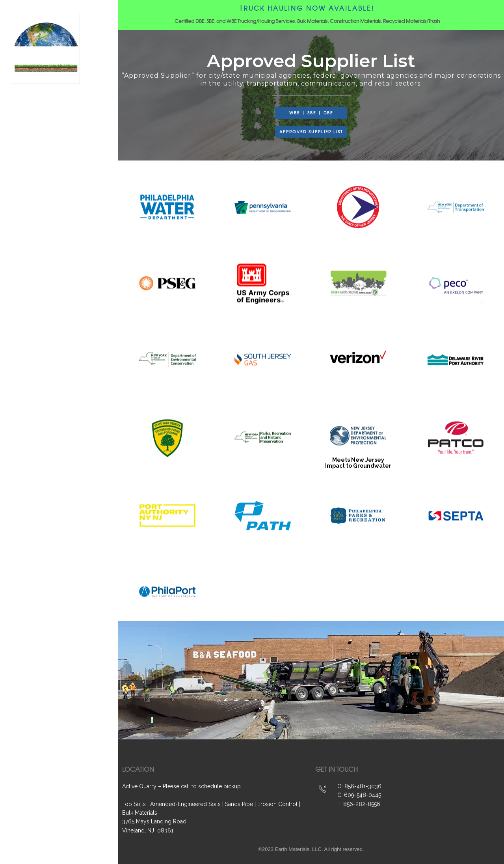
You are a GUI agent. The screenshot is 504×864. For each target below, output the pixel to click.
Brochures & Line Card (62, 496)
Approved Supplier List (62, 470)
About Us (41, 418)
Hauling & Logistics (58, 431)
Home (36, 365)
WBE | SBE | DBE (50, 392)
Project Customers (57, 457)
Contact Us (45, 483)
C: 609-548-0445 (359, 795)
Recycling (44, 444)
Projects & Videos (55, 405)
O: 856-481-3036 (359, 786)
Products (42, 379)
